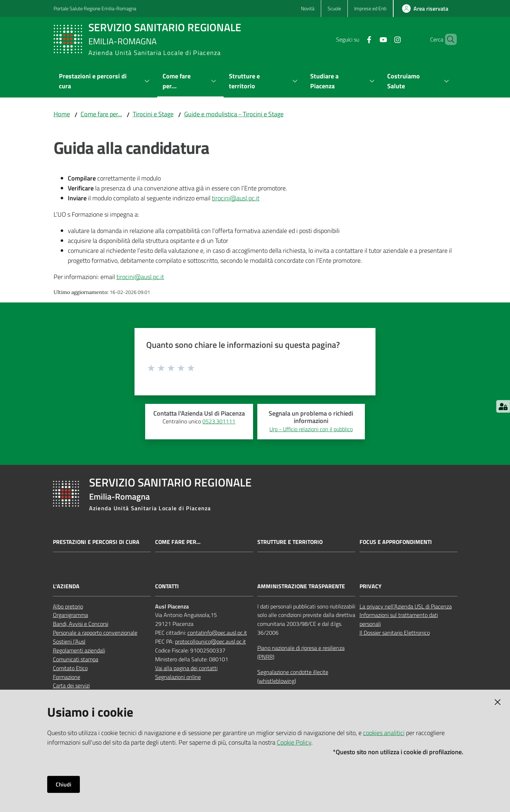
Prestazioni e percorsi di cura (96, 542)
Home (62, 114)
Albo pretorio (68, 606)
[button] (448, 39)
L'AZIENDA (66, 586)
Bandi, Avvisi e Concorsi (81, 624)
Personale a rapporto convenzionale (95, 633)
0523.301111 (219, 421)
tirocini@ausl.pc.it (236, 198)
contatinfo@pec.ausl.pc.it (217, 633)
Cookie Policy (294, 742)
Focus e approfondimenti (396, 542)
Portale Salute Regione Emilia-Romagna (95, 8)
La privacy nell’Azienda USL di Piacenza (406, 606)
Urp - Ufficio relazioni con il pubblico (311, 429)
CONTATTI (167, 586)
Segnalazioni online (178, 677)
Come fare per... (101, 114)
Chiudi (64, 784)
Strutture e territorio (290, 542)
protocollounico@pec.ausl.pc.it (210, 641)
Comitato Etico (70, 668)
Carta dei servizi (71, 685)
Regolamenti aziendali (79, 650)
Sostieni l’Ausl (69, 641)
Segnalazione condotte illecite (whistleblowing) (293, 676)
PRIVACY (371, 586)
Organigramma (70, 615)
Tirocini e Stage (153, 114)
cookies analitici (384, 733)
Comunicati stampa (76, 659)
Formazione (67, 677)
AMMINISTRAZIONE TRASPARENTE (301, 586)
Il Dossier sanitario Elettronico (395, 633)
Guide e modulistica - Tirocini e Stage (234, 114)
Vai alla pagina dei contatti (186, 668)
